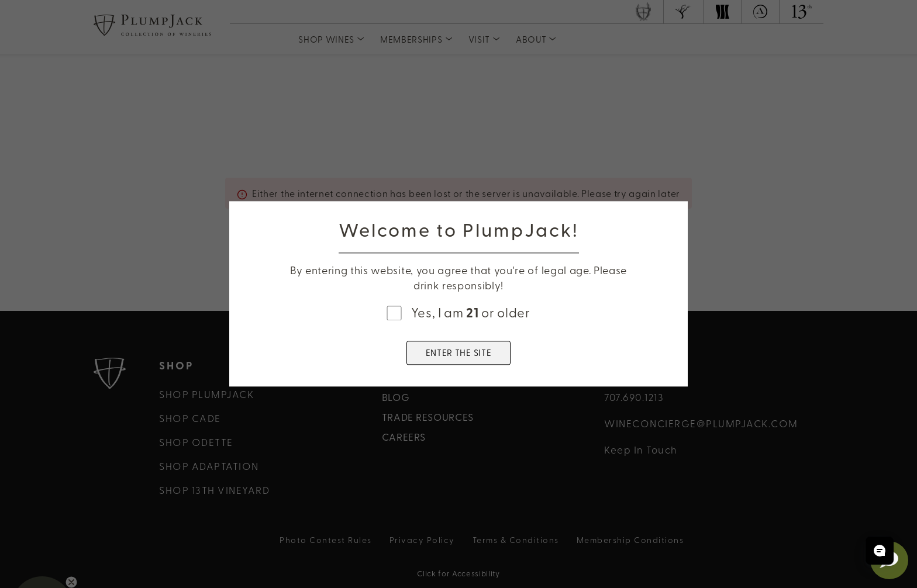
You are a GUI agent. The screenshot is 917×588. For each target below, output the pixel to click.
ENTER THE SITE (459, 353)
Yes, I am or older (471, 312)
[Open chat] (880, 551)
